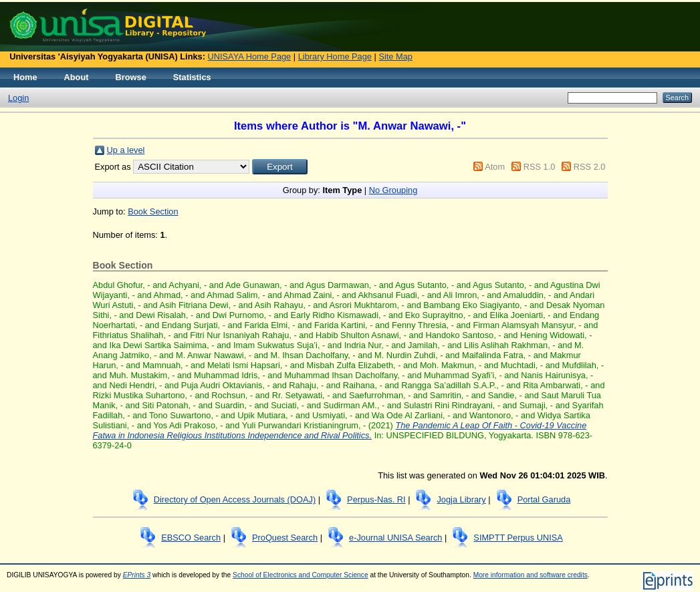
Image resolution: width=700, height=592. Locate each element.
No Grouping (393, 190)
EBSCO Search (191, 538)
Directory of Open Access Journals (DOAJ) (235, 499)
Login (18, 98)
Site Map (395, 56)
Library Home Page (335, 56)
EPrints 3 (137, 575)
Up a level (126, 150)
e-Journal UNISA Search (395, 538)
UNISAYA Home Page (250, 56)
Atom (495, 167)
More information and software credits (531, 575)
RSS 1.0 (540, 167)
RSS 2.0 (590, 167)
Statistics (192, 77)
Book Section (153, 211)
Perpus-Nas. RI (376, 499)
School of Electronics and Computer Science (301, 575)
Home (25, 77)
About (77, 77)
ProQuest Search (285, 538)
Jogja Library (461, 499)
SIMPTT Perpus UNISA (518, 538)
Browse (131, 77)
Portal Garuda (544, 499)
